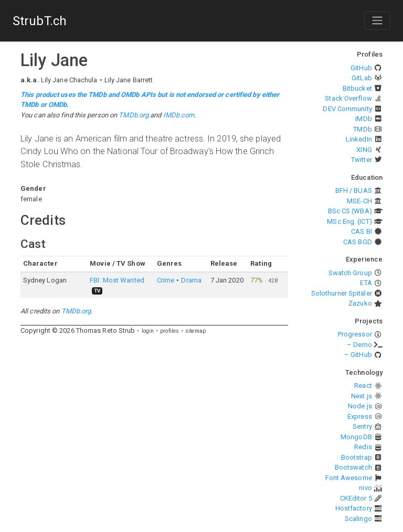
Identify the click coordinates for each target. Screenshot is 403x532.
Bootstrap (357, 457)
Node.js (360, 406)
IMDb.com (179, 115)
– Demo (359, 345)
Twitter (362, 160)
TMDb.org (134, 115)
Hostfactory (354, 508)
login (148, 331)
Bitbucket (357, 88)
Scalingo (358, 519)
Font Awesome (349, 478)
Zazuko (360, 303)
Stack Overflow (348, 98)
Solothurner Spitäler (342, 293)
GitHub (361, 68)
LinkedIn (359, 139)
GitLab (362, 78)
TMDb (362, 129)
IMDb (363, 119)
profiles (169, 331)
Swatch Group (350, 273)
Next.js (362, 396)
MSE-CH (359, 201)
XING (364, 150)
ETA (366, 283)
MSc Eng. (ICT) (349, 221)
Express (360, 416)
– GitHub (358, 355)
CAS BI (362, 231)
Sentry (362, 426)
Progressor (355, 334)
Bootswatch (353, 467)
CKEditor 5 (356, 498)
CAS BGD (358, 242)
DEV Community (347, 109)
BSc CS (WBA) (350, 211)
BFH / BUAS (354, 191)
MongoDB (356, 437)
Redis (363, 447)
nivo (365, 488)
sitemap (195, 331)
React (363, 386)
